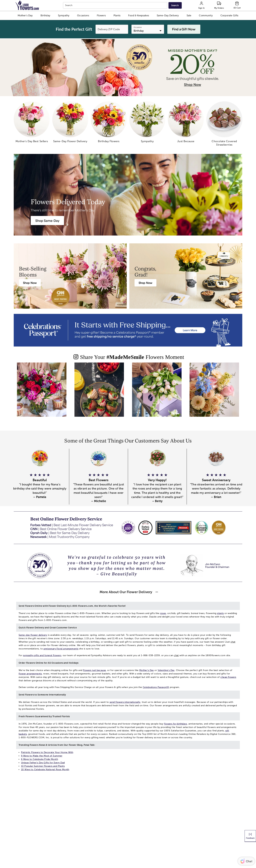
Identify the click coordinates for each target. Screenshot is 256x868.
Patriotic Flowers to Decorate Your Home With (47, 752)
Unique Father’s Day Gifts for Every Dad (43, 763)
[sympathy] (147, 123)
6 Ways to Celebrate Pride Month (40, 759)
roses (163, 613)
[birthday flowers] (109, 123)
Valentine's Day (166, 670)
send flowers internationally (125, 702)
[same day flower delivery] (70, 123)
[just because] (186, 123)
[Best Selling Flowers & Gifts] (30, 283)
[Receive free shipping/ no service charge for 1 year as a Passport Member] (128, 330)
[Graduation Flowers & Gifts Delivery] (145, 283)
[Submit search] (175, 5)
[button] (25, 16)
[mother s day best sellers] (32, 123)
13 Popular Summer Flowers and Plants (43, 766)
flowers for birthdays (175, 724)
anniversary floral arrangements (61, 649)
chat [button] (233, 642)
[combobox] (116, 5)
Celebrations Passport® (156, 687)
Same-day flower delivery (33, 635)
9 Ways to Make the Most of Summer (42, 756)
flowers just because (94, 670)
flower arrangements (30, 674)
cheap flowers (228, 677)
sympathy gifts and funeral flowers (42, 655)
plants (220, 613)
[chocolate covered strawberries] (224, 125)
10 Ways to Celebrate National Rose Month (45, 769)
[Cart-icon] (237, 5)
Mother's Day (147, 670)
